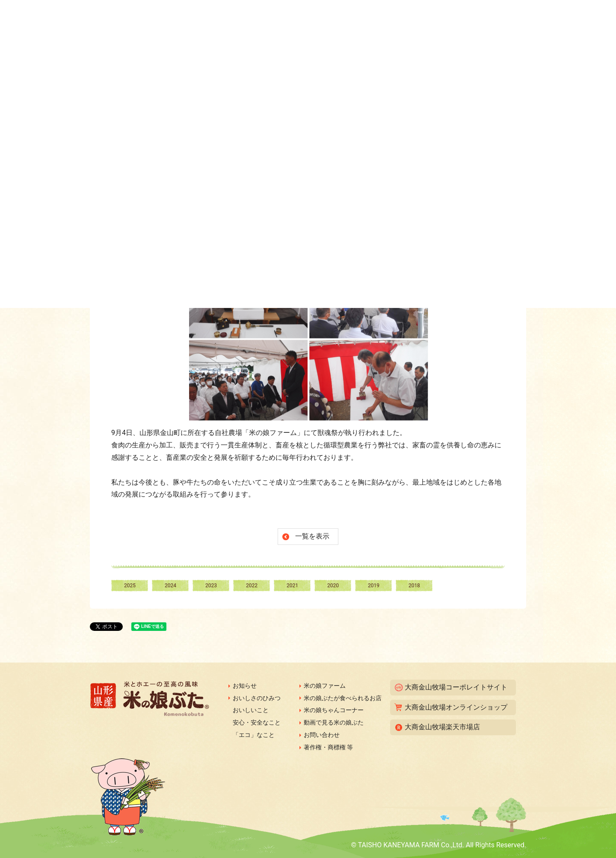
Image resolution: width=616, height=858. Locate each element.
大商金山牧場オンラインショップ (456, 707)
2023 (211, 586)
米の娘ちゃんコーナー (334, 710)
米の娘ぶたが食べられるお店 (343, 698)
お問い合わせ (322, 735)
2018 (414, 586)
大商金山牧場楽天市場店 (442, 727)
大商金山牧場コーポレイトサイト (456, 687)
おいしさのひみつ (257, 698)
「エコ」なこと (254, 735)
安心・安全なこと (257, 722)
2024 (170, 586)
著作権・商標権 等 (328, 747)
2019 (374, 586)
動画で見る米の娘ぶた (334, 722)
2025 (130, 586)
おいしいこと (251, 710)
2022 (252, 586)
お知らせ (245, 686)
